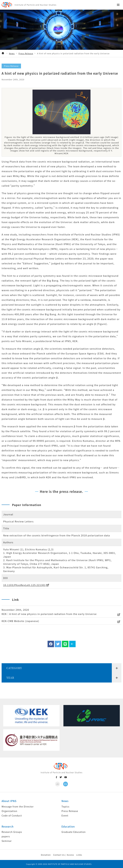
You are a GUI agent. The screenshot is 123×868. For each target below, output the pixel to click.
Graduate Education (74, 832)
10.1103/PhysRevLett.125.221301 (24, 585)
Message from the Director (18, 806)
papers (6, 836)
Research (8, 826)
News (65, 801)
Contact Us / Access (64, 855)
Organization (9, 811)
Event (65, 815)
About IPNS (9, 801)
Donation (46, 855)
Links (79, 855)
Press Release (70, 811)
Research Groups (12, 832)
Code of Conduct (12, 815)
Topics (65, 806)
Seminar (7, 841)
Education (68, 826)
